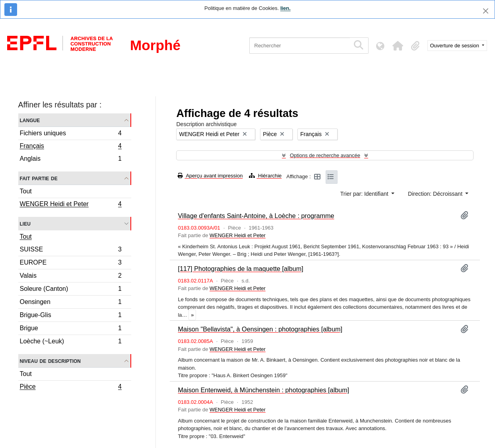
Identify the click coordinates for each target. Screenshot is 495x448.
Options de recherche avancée (325, 155)
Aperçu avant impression (210, 176)
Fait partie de (39, 178)
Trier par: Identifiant (365, 194)
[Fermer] (486, 11)
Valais (71, 277)
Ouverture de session (455, 46)
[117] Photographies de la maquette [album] (240, 269)
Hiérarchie (265, 176)
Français (71, 147)
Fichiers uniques (71, 134)
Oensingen (71, 303)
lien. (285, 8)
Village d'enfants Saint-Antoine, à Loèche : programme (256, 216)
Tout (26, 191)
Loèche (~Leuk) (71, 342)
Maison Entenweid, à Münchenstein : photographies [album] (263, 390)
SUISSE (71, 250)
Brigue (71, 329)
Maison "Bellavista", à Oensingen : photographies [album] (260, 329)
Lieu (25, 223)
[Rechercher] (300, 46)
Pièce (71, 388)
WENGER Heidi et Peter (71, 205)
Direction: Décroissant (436, 194)
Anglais (71, 160)
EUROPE (71, 264)
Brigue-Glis (71, 316)
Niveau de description (50, 361)
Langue (30, 120)
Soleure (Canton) (71, 290)
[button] (398, 46)
